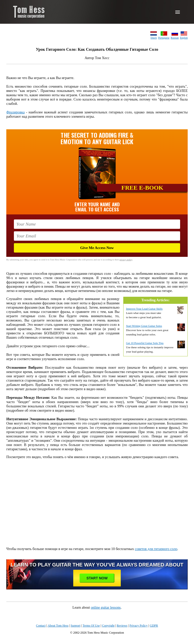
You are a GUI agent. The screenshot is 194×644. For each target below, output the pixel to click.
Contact (41, 626)
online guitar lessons (106, 607)
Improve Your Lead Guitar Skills (144, 309)
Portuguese (164, 38)
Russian (175, 38)
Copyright (108, 626)
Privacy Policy (139, 626)
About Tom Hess (58, 626)
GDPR (154, 626)
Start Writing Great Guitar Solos (144, 326)
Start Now (97, 578)
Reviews (122, 626)
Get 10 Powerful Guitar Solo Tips (145, 343)
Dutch (154, 38)
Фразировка (16, 112)
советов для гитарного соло (156, 549)
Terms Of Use (91, 626)
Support (76, 626)
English (184, 38)
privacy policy (126, 260)
